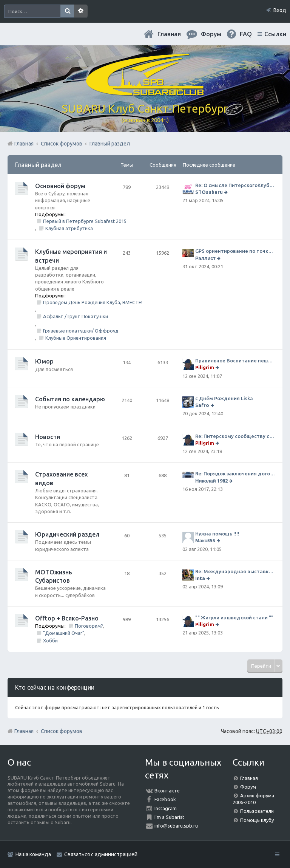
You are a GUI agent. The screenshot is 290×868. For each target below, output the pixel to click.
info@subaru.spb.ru (176, 826)
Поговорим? (89, 626)
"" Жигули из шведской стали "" (234, 617)
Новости (48, 437)
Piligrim (205, 367)
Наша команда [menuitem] (33, 854)
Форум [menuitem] (211, 34)
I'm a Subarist (169, 817)
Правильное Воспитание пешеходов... (235, 361)
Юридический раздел (67, 534)
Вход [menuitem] (280, 10)
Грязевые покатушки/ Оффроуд (81, 331)
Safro (202, 405)
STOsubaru (209, 192)
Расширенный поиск (81, 11)
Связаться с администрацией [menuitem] (101, 854)
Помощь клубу (257, 820)
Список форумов (62, 731)
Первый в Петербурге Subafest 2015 (85, 221)
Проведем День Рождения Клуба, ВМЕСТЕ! (93, 302)
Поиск (67, 11)
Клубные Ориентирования (76, 338)
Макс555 (205, 540)
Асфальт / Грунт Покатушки (76, 316)
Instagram (166, 808)
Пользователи (257, 811)
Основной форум (60, 186)
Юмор (44, 361)
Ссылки (275, 34)
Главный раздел (38, 165)
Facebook (165, 799)
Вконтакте (167, 791)
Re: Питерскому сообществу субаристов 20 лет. (235, 436)
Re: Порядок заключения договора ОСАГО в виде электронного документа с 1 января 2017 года (235, 473)
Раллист (205, 258)
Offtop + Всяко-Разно (67, 618)
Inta (200, 578)
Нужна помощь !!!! (217, 534)
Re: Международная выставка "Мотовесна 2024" (235, 571)
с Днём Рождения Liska (224, 398)
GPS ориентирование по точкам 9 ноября (235, 251)
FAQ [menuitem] (246, 34)
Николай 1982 (211, 481)
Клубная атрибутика (69, 228)
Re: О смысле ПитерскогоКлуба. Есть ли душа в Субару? (235, 185)
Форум (248, 787)
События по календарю (70, 399)
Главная (169, 34)
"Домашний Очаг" (64, 633)
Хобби (50, 641)
